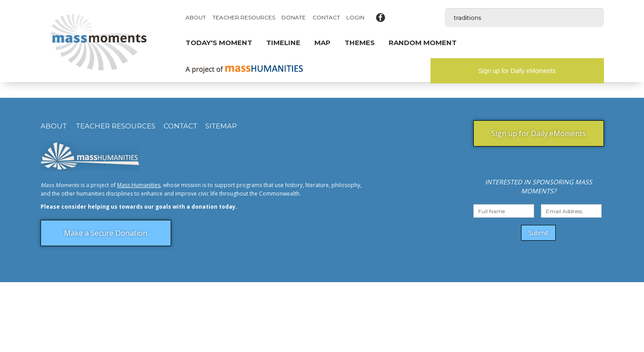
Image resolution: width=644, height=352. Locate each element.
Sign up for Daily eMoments (517, 71)
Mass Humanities (139, 185)
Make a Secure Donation (106, 233)
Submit (538, 233)
